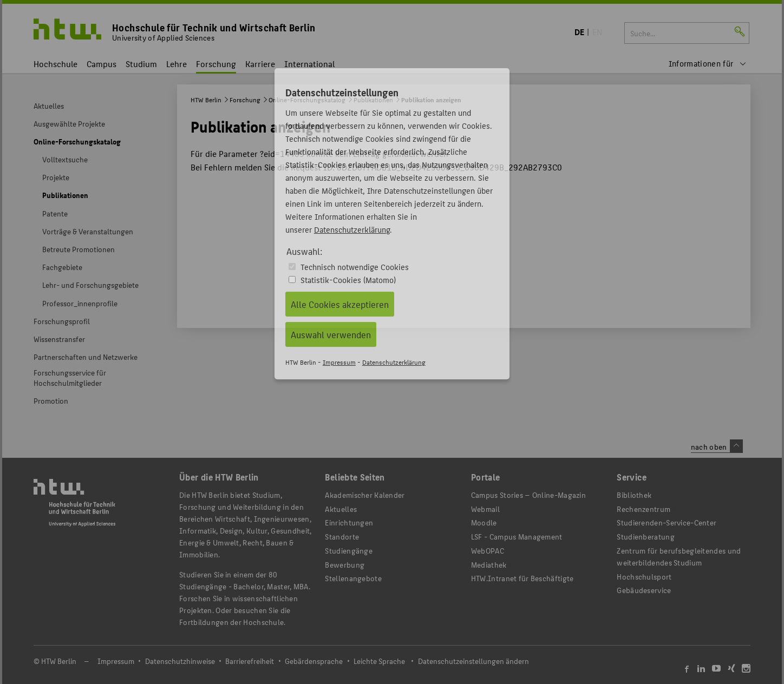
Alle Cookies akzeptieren (340, 304)
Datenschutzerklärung (352, 229)
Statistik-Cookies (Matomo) (348, 279)
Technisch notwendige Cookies (355, 267)
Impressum (339, 362)
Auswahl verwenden (331, 334)
